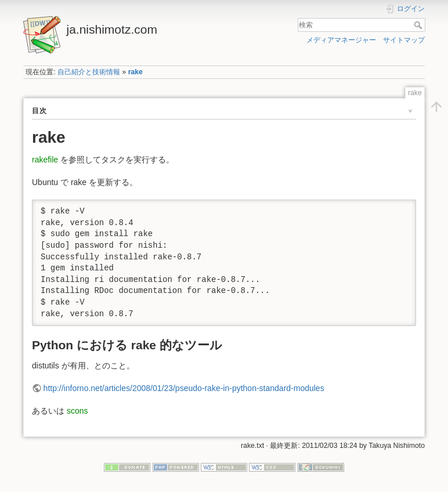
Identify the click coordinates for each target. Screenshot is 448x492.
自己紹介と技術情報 (89, 72)
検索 (419, 25)
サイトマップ (404, 40)
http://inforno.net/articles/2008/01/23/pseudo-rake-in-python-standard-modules (184, 388)
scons (77, 411)
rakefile (45, 160)
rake (136, 72)
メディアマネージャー (341, 40)
